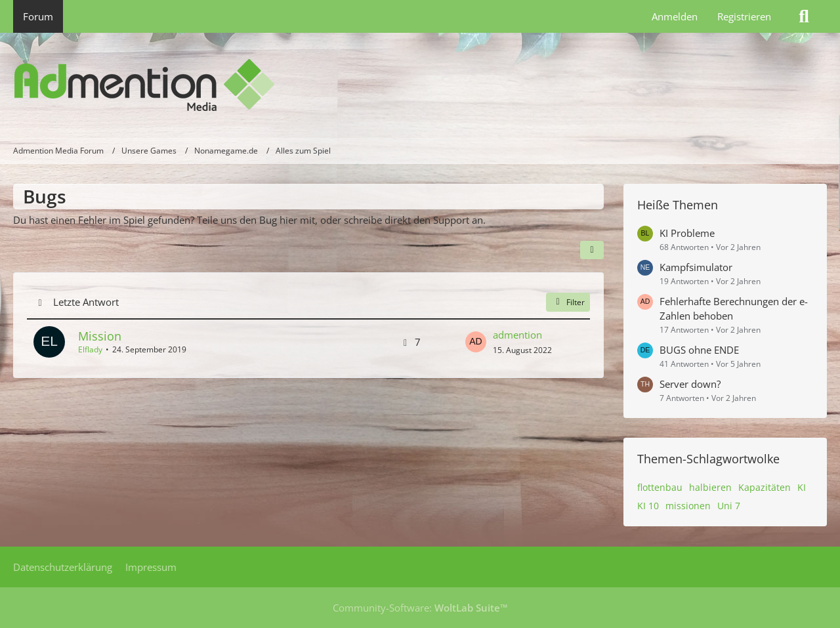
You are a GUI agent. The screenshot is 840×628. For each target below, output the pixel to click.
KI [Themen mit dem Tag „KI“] (802, 487)
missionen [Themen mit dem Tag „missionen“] (688, 506)
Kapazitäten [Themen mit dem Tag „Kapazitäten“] (765, 487)
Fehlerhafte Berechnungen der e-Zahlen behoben (734, 308)
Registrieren (744, 16)
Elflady (90, 349)
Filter (568, 302)
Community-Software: (420, 608)
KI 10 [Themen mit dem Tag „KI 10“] (648, 506)
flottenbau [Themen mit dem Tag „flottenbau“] (660, 487)
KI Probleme (687, 233)
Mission (100, 336)
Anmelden (675, 16)
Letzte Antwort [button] (86, 302)
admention (517, 335)
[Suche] (804, 16)
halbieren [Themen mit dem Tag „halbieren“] (710, 487)
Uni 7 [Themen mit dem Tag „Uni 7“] (729, 506)
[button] (592, 250)
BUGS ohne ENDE (699, 350)
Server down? (690, 384)
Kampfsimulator (696, 267)
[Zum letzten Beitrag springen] (476, 342)
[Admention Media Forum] (420, 85)
